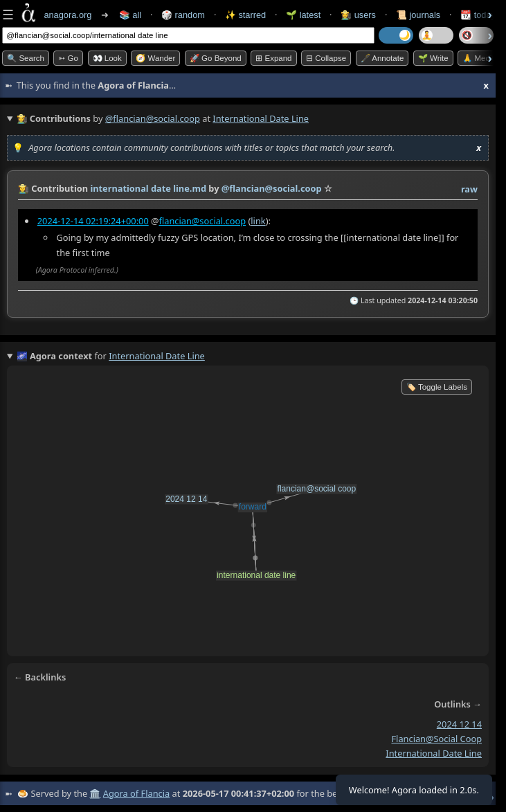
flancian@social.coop (203, 221)
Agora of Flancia (136, 793)
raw (469, 189)
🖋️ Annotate (382, 58)
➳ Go (68, 58)
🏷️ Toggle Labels (437, 387)
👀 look (107, 58)
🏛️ (95, 793)
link (258, 221)
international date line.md (148, 188)
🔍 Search (26, 58)
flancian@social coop (436, 739)
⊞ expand (273, 58)
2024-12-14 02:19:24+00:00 (93, 221)
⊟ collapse (326, 58)
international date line (434, 753)
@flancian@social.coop (153, 118)
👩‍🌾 (24, 188)
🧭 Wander (155, 58)
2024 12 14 (459, 724)
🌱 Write (433, 58)
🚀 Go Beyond (216, 58)
